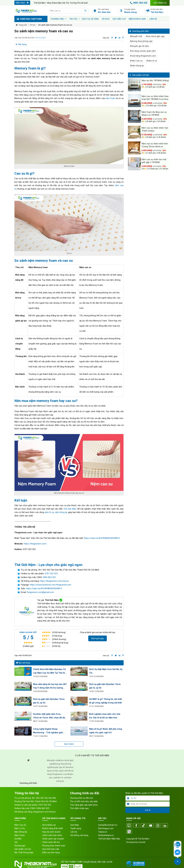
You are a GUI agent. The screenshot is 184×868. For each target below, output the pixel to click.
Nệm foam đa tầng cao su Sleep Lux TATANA (154, 114)
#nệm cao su (136, 61)
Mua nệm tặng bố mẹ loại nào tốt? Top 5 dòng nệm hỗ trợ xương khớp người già (50, 686)
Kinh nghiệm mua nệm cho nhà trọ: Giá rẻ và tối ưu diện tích (105, 716)
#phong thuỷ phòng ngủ (141, 41)
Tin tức (73, 19)
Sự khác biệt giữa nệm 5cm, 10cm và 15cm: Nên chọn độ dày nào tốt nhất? (50, 716)
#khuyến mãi (136, 36)
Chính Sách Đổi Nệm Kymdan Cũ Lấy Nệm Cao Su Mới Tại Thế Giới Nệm (50, 671)
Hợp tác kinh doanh (51, 832)
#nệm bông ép (137, 66)
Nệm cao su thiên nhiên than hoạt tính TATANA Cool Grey (155, 98)
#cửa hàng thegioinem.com (143, 56)
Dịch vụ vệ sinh (90, 19)
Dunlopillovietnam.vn (108, 825)
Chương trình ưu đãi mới (81, 798)
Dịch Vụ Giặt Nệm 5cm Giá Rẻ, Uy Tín (106, 671)
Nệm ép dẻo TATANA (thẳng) (155, 81)
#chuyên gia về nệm (139, 46)
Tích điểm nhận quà (79, 808)
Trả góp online (134, 11)
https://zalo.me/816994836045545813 (102, 538)
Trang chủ (23, 25)
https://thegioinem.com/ (35, 544)
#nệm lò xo (152, 61)
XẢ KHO (106, 19)
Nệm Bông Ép (21, 832)
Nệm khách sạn (137, 19)
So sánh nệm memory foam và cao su (55, 25)
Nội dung (22, 44)
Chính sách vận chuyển (53, 839)
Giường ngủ (20, 846)
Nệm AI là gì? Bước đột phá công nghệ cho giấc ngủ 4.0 (106, 731)
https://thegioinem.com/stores (54, 581)
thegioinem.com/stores (44, 812)
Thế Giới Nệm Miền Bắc (109, 839)
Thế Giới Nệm (40, 38)
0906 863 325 (49, 577)
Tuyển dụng (76, 828)
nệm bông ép (61, 512)
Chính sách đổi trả (51, 842)
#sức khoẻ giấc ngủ (155, 36)
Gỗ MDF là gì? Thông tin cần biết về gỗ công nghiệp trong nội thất (106, 701)
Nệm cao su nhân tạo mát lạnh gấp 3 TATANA (154, 161)
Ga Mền (18, 839)
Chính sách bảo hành (52, 835)
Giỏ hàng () (160, 3)
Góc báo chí (119, 19)
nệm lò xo (49, 512)
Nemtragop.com (106, 828)
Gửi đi (147, 810)
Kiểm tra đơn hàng (51, 853)
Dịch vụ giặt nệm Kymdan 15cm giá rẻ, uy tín (49, 701)
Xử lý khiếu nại (49, 825)
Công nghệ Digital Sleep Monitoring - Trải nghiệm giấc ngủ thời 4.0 (48, 731)
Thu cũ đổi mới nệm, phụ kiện (84, 801)
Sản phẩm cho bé (23, 849)
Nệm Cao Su (20, 825)
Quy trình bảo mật (51, 849)
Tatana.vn (103, 832)
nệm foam (111, 98)
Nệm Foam (20, 835)
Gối (16, 842)
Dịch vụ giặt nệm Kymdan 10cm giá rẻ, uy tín (105, 686)
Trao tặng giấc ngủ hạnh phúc (84, 805)
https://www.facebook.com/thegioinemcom (51, 585)
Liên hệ (153, 19)
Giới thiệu (75, 825)
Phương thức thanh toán (54, 846)
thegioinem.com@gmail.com (40, 592)
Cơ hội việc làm (160, 11)
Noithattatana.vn (106, 835)
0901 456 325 (138, 3)
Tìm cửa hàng (107, 11)
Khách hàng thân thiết (53, 828)
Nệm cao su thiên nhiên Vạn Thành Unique (155, 129)
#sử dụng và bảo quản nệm (143, 51)
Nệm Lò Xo (20, 828)
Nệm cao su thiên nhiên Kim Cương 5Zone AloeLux (155, 145)
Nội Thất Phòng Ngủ (24, 853)
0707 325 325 (51, 574)
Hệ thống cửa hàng (79, 835)
